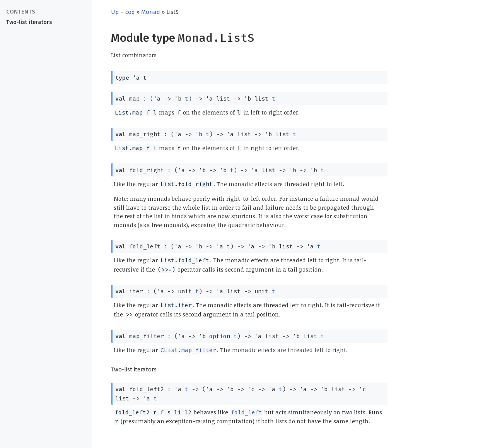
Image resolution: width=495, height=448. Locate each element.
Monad (151, 12)
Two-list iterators (29, 22)
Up (115, 12)
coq (130, 12)
